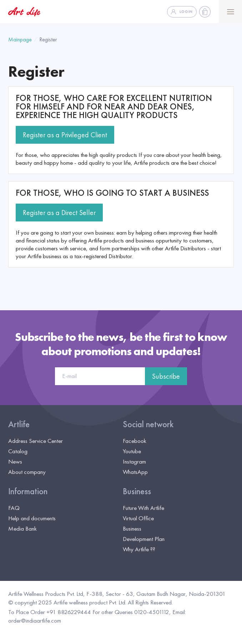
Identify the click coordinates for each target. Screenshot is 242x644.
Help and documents (32, 518)
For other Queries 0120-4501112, (132, 612)
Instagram (134, 461)
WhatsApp (135, 472)
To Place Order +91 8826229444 (50, 612)
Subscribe (166, 376)
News (15, 461)
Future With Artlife (143, 508)
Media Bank (22, 528)
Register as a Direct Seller (59, 213)
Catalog (18, 451)
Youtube (132, 451)
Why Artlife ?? (139, 549)
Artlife (19, 424)
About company (27, 472)
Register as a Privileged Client (65, 135)
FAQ (14, 508)
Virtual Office (138, 518)
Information (28, 491)
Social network (148, 424)
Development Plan (144, 539)
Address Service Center (36, 441)
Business (137, 491)
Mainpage (20, 39)
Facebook (135, 441)
